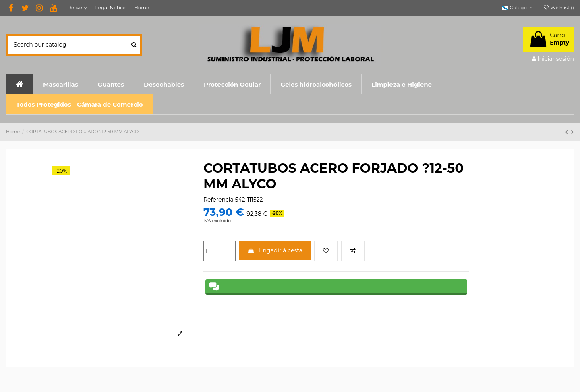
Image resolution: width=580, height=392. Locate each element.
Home (142, 7)
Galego (518, 7)
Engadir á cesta (275, 250)
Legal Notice (111, 7)
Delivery (78, 7)
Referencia (219, 200)
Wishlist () (558, 7)
